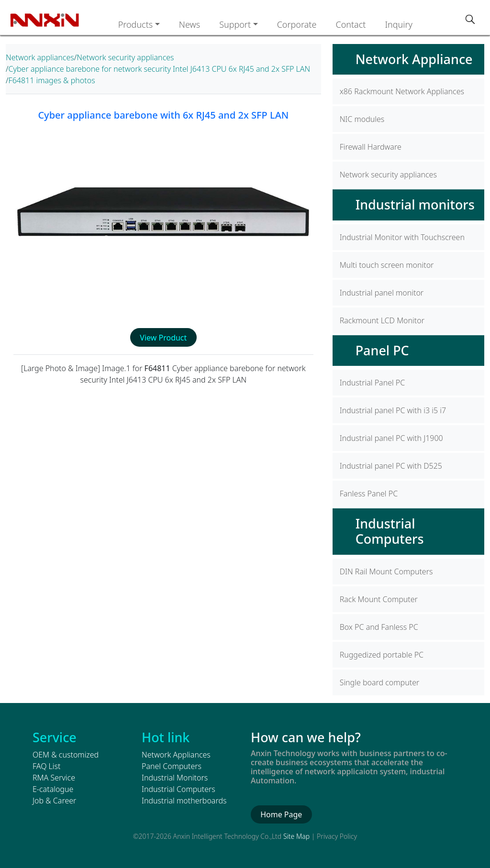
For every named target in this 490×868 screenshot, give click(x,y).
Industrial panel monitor (382, 293)
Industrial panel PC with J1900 (391, 438)
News (189, 24)
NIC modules (362, 119)
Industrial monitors (415, 204)
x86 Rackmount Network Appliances (402, 91)
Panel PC (382, 350)
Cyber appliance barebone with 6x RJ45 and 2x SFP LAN (163, 115)
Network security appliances (125, 57)
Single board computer (380, 682)
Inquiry (399, 24)
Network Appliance (414, 59)
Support (235, 24)
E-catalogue (53, 789)
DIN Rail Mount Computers (386, 571)
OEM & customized (66, 755)
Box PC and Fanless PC (379, 627)
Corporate (297, 24)
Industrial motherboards (184, 801)
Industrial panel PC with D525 (391, 466)
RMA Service (54, 778)
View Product (163, 338)
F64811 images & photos (52, 80)
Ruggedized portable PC (382, 655)
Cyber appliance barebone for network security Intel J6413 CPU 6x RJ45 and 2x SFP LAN (160, 69)
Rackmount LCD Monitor (382, 320)
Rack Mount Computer (379, 599)
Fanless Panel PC (369, 494)
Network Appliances (176, 755)
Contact (351, 24)
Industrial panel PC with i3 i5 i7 (393, 410)
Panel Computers (172, 766)
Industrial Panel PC (373, 383)
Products (136, 24)
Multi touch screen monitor (387, 265)
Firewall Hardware (371, 147)
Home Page (281, 814)
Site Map (296, 836)
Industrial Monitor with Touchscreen (402, 237)
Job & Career (54, 801)
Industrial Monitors (175, 778)
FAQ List (46, 766)
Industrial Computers (390, 531)
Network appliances (40, 57)
